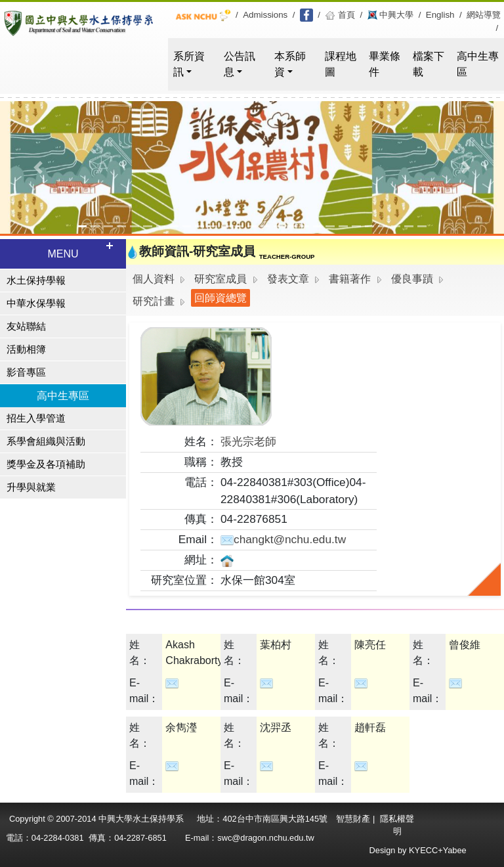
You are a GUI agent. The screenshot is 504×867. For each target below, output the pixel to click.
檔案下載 (429, 64)
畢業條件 (385, 64)
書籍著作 (350, 279)
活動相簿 (26, 349)
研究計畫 (154, 301)
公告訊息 (240, 64)
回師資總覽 (220, 298)
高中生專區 (478, 64)
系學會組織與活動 (46, 441)
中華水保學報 (36, 303)
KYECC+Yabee (438, 850)
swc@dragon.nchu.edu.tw (265, 838)
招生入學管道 (36, 418)
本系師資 (290, 64)
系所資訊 (189, 64)
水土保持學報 (36, 280)
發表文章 (288, 279)
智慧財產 (354, 819)
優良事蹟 (412, 279)
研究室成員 (220, 279)
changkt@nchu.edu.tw (283, 539)
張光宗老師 (248, 441)
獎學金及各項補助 (46, 464)
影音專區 (26, 372)
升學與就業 (31, 487)
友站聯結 (26, 326)
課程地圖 (341, 64)
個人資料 (154, 279)
